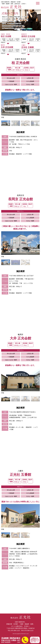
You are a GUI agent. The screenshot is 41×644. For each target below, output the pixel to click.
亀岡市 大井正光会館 (10, 50)
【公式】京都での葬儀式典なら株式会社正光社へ (11, 7)
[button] (37, 105)
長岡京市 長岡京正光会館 (31, 39)
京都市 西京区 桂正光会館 (10, 39)
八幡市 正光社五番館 (31, 50)
